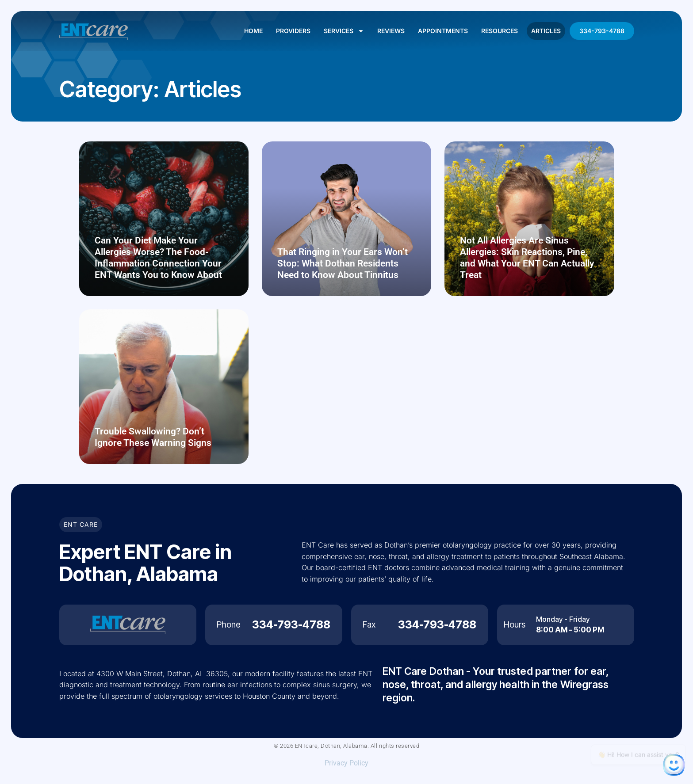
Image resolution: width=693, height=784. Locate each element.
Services (344, 31)
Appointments (443, 31)
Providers (293, 31)
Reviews (391, 31)
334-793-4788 (602, 31)
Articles (546, 31)
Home (253, 31)
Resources (500, 31)
